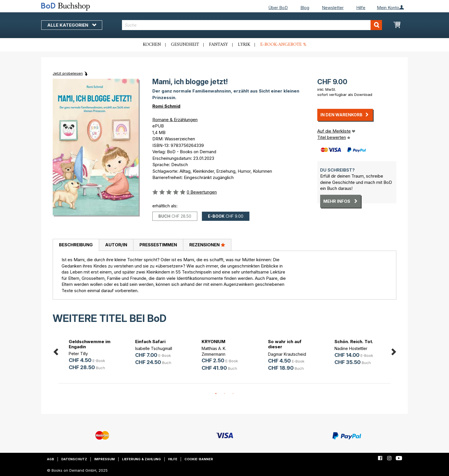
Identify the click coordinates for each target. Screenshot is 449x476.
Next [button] (393, 351)
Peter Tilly (78, 354)
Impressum (105, 459)
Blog (305, 8)
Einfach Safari (150, 342)
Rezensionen (207, 245)
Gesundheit (185, 45)
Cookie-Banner (199, 459)
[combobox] (252, 25)
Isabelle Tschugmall (154, 348)
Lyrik (244, 45)
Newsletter (333, 8)
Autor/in (116, 245)
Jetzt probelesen (68, 73)
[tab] (76, 245)
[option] (92, 356)
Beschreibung (76, 245)
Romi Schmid (166, 106)
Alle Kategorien (72, 25)
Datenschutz (74, 459)
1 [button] (216, 394)
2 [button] (224, 394)
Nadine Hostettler (351, 348)
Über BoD (278, 8)
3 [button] (233, 394)
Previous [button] (56, 351)
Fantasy (218, 45)
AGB (51, 459)
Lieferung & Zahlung (141, 459)
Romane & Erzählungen (175, 120)
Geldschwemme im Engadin (90, 344)
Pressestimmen (158, 245)
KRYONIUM (213, 342)
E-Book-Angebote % (283, 45)
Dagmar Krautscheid (287, 354)
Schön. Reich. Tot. (354, 342)
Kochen (152, 45)
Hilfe (361, 8)
